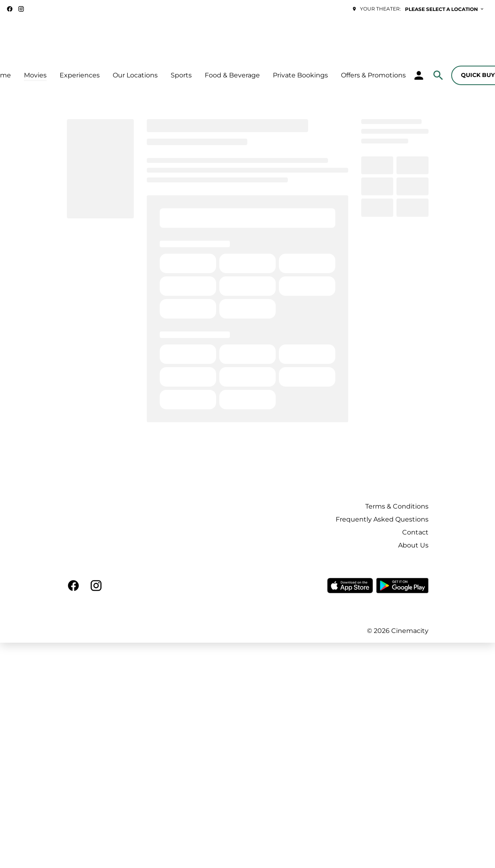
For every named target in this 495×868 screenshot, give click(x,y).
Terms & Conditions (397, 506)
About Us (413, 545)
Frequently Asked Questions (382, 519)
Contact (415, 532)
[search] (438, 75)
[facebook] (10, 9)
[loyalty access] (419, 75)
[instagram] (21, 9)
